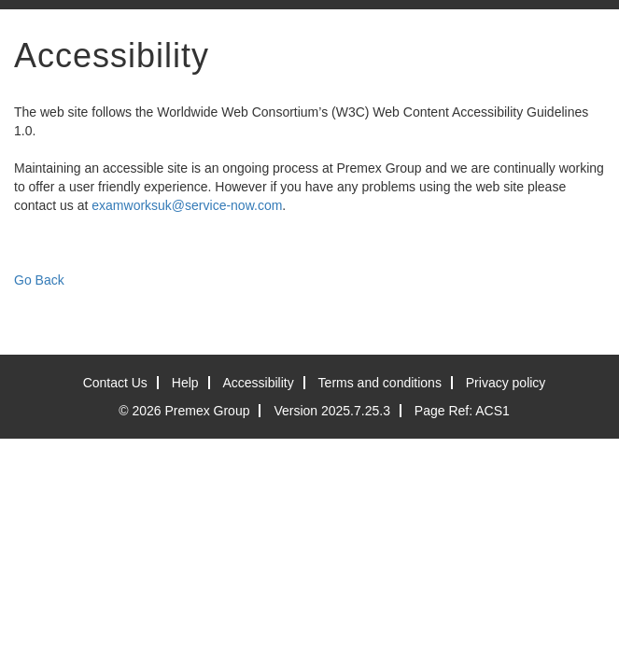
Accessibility (258, 383)
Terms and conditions (380, 383)
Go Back (39, 280)
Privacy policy (506, 383)
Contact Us (115, 383)
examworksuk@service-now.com (187, 205)
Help (185, 383)
